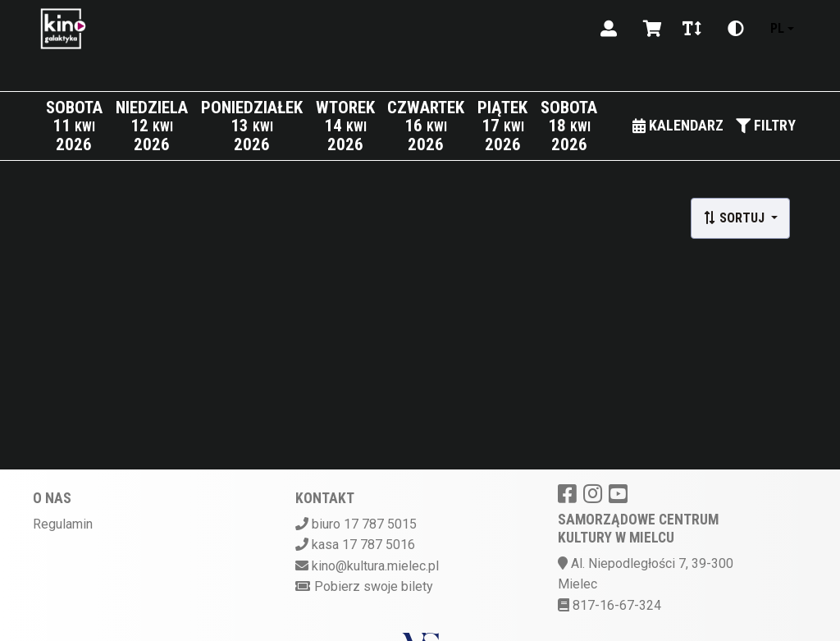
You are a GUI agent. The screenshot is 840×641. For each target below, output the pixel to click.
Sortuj (735, 218)
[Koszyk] (650, 29)
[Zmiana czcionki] (692, 29)
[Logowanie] (609, 29)
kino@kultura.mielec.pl (375, 566)
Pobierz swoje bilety (374, 586)
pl (777, 28)
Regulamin (63, 524)
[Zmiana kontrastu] (736, 29)
